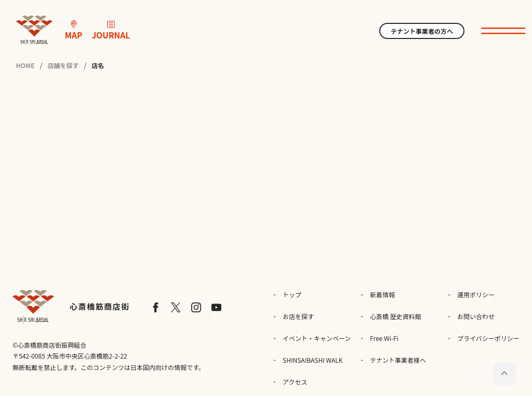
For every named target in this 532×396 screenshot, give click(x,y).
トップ (292, 294)
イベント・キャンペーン (317, 338)
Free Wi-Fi (384, 338)
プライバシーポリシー (488, 338)
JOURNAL (111, 31)
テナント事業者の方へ (422, 31)
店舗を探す (63, 65)
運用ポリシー (476, 294)
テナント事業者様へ (398, 360)
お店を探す (298, 316)
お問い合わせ (476, 316)
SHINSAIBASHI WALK (312, 360)
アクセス (295, 382)
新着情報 (382, 294)
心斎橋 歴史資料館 (396, 316)
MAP (74, 31)
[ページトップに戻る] (504, 374)
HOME (25, 65)
